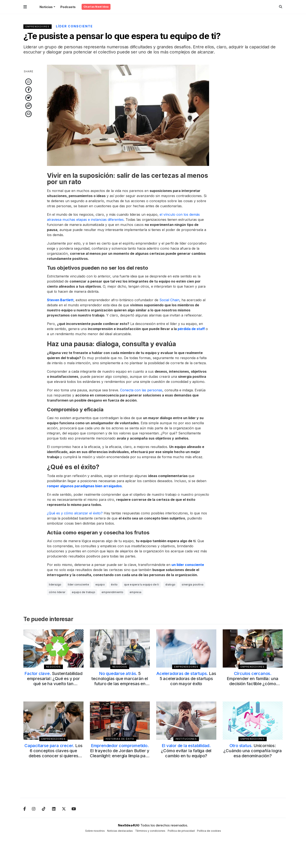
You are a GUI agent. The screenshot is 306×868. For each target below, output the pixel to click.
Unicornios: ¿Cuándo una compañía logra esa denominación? (253, 751)
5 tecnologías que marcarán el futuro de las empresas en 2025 (120, 681)
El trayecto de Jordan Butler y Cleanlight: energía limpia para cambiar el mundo (120, 753)
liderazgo (55, 584)
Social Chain (169, 300)
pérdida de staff (191, 329)
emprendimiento (112, 592)
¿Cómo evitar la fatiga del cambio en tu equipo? (186, 751)
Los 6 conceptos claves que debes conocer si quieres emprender (53, 753)
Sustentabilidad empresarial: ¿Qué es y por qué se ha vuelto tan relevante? (53, 681)
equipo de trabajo (84, 592)
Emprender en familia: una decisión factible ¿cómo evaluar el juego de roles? (253, 681)
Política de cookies (209, 831)
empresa (135, 592)
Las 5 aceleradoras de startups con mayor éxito (186, 679)
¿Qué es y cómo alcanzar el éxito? (75, 513)
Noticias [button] (46, 7)
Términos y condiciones (150, 831)
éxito (114, 584)
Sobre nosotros (95, 831)
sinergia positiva (193, 584)
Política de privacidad (181, 831)
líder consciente (78, 584)
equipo (100, 584)
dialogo (170, 584)
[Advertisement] (253, 128)
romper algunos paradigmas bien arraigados (84, 486)
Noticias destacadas (120, 831)
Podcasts (68, 7)
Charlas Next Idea (96, 7)
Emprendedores (38, 27)
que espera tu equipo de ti (142, 584)
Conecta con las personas (141, 390)
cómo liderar (57, 592)
